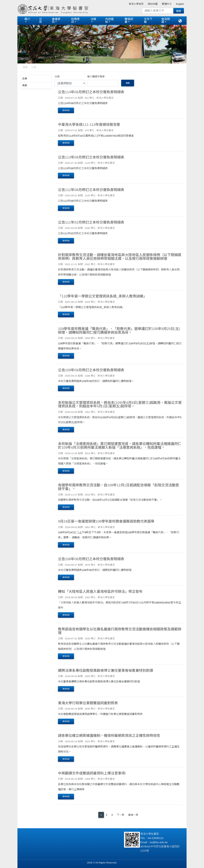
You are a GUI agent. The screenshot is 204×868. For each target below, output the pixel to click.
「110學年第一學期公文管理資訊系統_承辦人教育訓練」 (102, 296)
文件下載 (148, 20)
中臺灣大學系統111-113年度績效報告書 (89, 125)
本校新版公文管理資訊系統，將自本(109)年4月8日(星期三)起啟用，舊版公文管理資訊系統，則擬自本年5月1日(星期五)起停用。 (120, 404)
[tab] (36, 79)
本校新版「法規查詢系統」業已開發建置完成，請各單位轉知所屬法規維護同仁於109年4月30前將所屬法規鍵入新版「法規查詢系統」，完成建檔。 (120, 446)
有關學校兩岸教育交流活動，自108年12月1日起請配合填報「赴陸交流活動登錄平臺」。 (118, 487)
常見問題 (166, 20)
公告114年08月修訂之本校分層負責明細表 (91, 92)
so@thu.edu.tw (159, 842)
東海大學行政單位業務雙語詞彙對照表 (88, 703)
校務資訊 (75, 20)
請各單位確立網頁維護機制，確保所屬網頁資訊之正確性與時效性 (109, 736)
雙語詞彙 (129, 20)
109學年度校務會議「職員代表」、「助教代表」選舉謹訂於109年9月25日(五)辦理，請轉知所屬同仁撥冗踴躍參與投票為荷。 (119, 331)
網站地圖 (153, 4)
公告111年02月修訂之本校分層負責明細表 (91, 222)
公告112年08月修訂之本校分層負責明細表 (91, 190)
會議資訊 (56, 20)
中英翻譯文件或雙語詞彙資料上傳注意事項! (92, 773)
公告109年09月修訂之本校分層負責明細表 (91, 370)
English (180, 4)
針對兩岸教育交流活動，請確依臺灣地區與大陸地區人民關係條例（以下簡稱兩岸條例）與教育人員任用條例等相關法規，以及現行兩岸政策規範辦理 (120, 257)
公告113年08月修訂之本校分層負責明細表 (91, 157)
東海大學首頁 (136, 4)
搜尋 (128, 83)
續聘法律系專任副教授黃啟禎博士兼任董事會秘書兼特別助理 (106, 670)
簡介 (27, 19)
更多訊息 (66, 110)
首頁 (25, 67)
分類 (57, 77)
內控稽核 (109, 20)
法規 (93, 19)
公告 (41, 20)
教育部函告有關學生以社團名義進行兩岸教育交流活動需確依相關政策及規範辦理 (120, 631)
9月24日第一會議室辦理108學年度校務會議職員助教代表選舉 (106, 521)
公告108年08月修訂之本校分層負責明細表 (91, 559)
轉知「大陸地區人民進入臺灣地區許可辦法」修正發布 (100, 592)
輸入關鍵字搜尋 (96, 77)
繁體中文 (167, 4)
